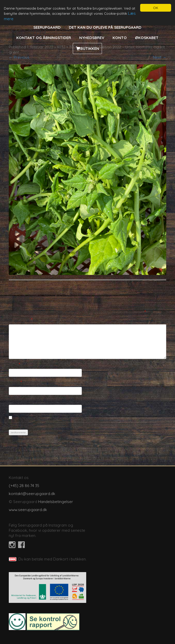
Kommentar (21, 320)
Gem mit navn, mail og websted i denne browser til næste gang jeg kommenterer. (82, 424)
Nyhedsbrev (92, 38)
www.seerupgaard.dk (28, 510)
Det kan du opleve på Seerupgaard (105, 27)
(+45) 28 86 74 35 (24, 486)
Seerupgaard (47, 27)
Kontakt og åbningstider (44, 38)
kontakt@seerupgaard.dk (32, 494)
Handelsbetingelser (56, 502)
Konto (120, 38)
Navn (14, 364)
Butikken (90, 48)
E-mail (15, 382)
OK (156, 8)
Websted (17, 400)
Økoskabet (147, 38)
